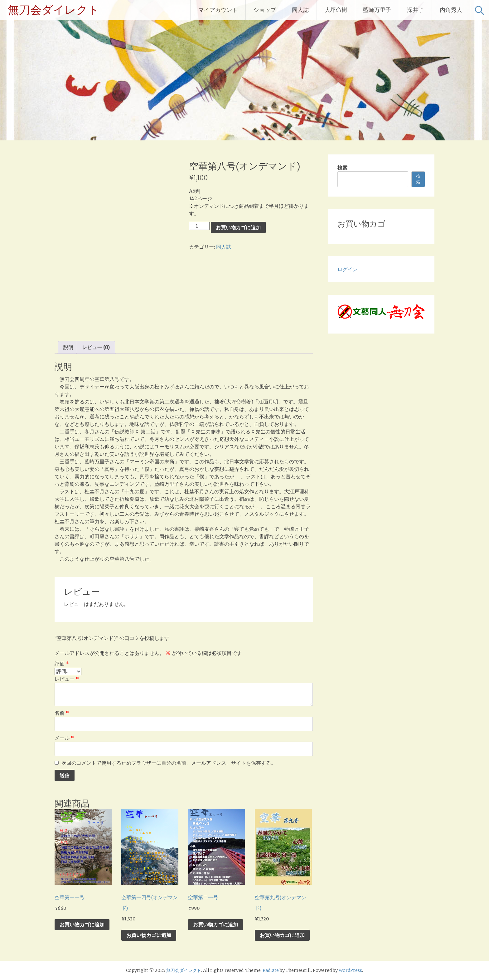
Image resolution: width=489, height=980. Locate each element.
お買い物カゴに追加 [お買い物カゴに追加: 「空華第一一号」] (82, 924)
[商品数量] (199, 226)
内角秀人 (451, 10)
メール (64, 738)
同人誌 (300, 10)
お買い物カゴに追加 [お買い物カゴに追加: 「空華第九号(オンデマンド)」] (282, 935)
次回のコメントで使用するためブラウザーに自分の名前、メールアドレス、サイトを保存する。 (169, 763)
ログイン (347, 269)
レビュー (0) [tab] (96, 347)
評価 (62, 664)
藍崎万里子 (377, 10)
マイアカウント (218, 10)
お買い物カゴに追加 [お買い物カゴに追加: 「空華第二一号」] (215, 924)
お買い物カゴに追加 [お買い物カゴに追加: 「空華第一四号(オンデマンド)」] (149, 935)
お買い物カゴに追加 (238, 227)
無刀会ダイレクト (53, 10)
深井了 (415, 10)
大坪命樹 (336, 10)
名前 (62, 713)
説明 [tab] (68, 347)
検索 (342, 168)
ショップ (265, 10)
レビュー (67, 679)
